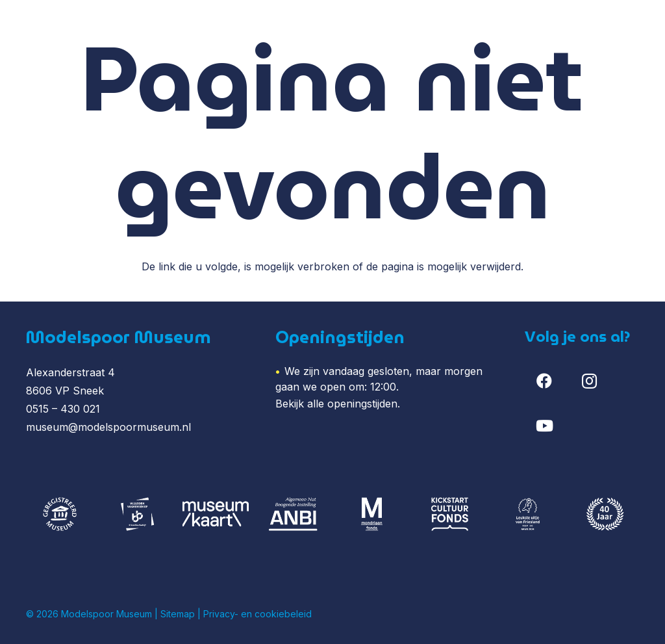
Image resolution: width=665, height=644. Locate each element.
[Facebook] (544, 381)
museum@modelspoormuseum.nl (108, 427)
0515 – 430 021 (63, 409)
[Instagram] (590, 381)
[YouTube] (544, 426)
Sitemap (178, 614)
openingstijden (362, 404)
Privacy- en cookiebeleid (257, 614)
